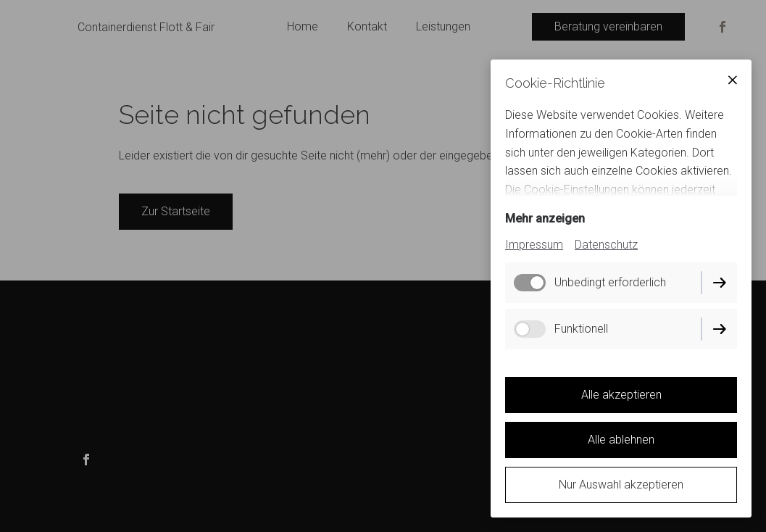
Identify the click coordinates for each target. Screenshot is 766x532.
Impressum (534, 245)
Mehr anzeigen (545, 219)
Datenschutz (606, 245)
